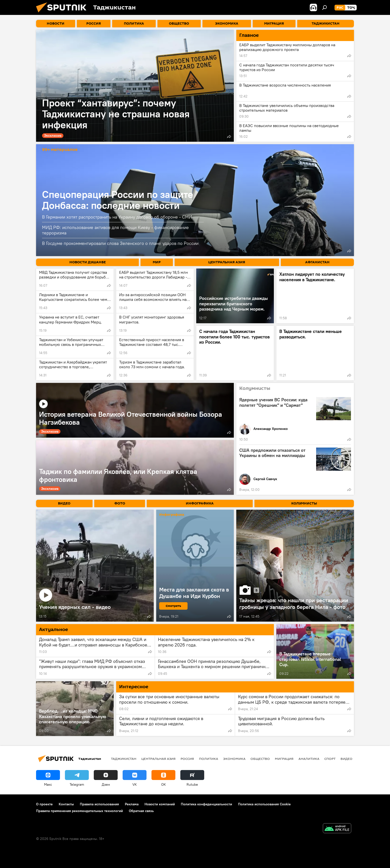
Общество (260, 759)
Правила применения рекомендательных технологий (79, 811)
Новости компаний (160, 804)
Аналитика (309, 759)
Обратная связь (141, 811)
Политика (209, 759)
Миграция (284, 759)
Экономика (234, 759)
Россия (187, 759)
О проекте (44, 804)
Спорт (330, 759)
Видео (346, 759)
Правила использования (99, 804)
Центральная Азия (158, 759)
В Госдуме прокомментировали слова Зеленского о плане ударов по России (120, 243)
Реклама (132, 804)
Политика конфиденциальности (206, 804)
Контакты (66, 804)
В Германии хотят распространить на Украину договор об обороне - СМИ (117, 217)
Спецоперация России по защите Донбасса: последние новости (118, 200)
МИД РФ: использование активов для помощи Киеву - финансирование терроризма (115, 230)
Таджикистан (124, 759)
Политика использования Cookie (264, 804)
